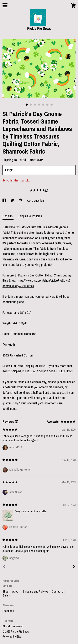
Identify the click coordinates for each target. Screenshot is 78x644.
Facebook (8, 611)
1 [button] (27, 105)
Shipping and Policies (36, 591)
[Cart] (73, 6)
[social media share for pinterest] (21, 201)
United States (26, 160)
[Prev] (4, 567)
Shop (6, 591)
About (16, 591)
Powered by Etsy (12, 636)
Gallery (7, 595)
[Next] (74, 567)
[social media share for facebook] (4, 201)
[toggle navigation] (5, 5)
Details (8, 216)
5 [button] (43, 105)
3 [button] (35, 105)
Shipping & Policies (30, 216)
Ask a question (35, 201)
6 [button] (47, 105)
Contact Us (58, 591)
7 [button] (52, 105)
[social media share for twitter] (13, 201)
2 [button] (31, 105)
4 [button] (39, 105)
